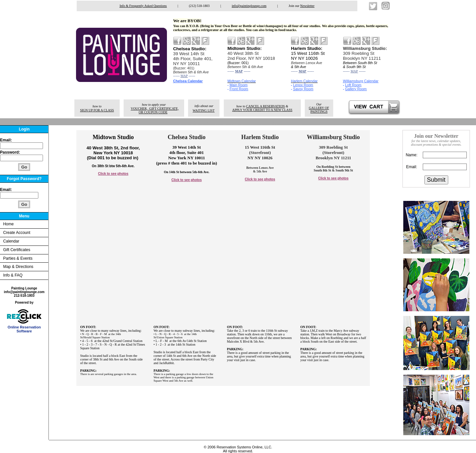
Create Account (17, 233)
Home (8, 224)
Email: (6, 140)
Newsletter (307, 6)
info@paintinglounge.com (249, 6)
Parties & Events (18, 258)
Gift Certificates (17, 250)
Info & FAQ (13, 275)
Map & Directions (18, 267)
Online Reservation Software (24, 327)
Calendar (11, 241)
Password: (11, 152)
